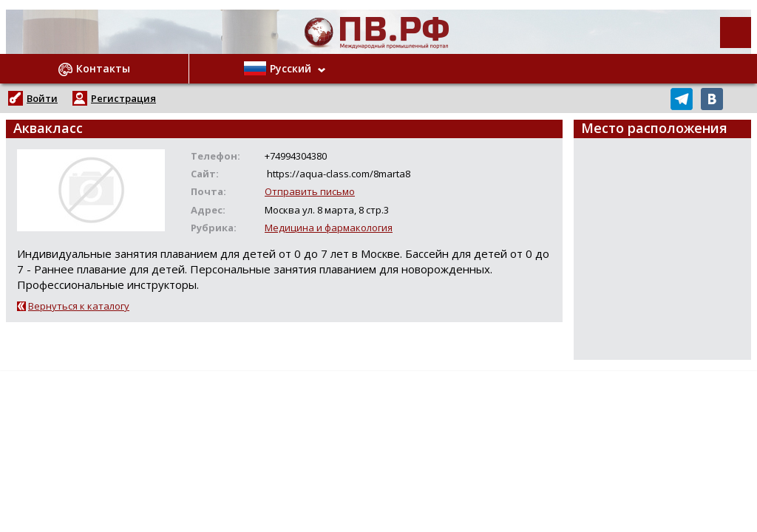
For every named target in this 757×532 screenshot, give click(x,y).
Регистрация (123, 98)
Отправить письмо (310, 191)
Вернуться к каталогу (79, 306)
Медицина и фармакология (329, 228)
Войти (42, 98)
